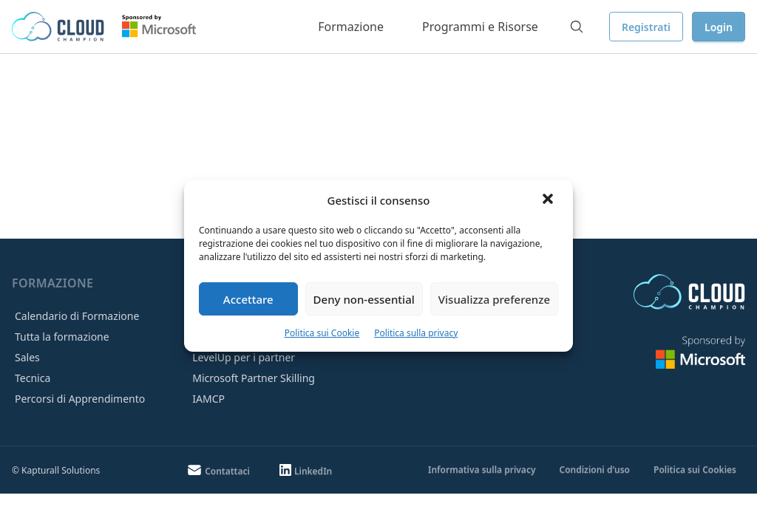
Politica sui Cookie (322, 333)
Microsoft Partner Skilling (254, 378)
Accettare (248, 299)
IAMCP (208, 399)
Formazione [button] (351, 27)
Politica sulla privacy (416, 333)
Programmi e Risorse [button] (480, 27)
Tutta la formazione (62, 337)
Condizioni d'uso (594, 470)
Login (719, 27)
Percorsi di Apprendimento (80, 399)
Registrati (646, 27)
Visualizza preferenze (494, 299)
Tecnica (33, 378)
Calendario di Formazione (77, 316)
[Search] (577, 27)
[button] (549, 200)
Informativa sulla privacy (482, 470)
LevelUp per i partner (244, 357)
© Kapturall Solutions (56, 470)
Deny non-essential (364, 299)
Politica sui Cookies (695, 470)
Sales (27, 357)
